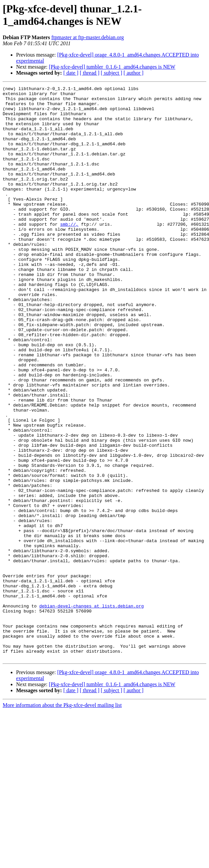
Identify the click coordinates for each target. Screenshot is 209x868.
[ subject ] (112, 73)
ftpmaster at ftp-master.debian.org (88, 37)
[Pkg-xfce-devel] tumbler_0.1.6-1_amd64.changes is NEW (112, 67)
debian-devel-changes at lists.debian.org (91, 710)
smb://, (69, 252)
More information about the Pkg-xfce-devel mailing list (62, 820)
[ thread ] (90, 73)
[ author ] (134, 73)
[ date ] (71, 73)
